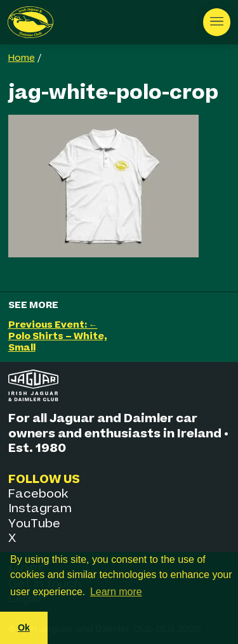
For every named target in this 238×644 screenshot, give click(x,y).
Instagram (40, 509)
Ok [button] (24, 628)
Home (22, 58)
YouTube (34, 524)
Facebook (38, 494)
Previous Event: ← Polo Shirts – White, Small (58, 336)
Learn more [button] (116, 592)
